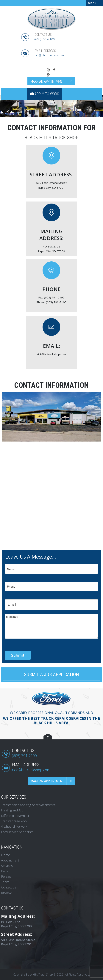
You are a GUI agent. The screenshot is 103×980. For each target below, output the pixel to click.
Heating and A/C (12, 810)
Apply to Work (45, 94)
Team (5, 882)
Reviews (7, 893)
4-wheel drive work (14, 826)
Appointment (10, 860)
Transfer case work (14, 821)
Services (7, 866)
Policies (6, 876)
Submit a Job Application (51, 675)
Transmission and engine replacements (28, 805)
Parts (5, 871)
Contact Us (9, 887)
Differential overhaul (15, 816)
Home (6, 855)
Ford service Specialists (17, 832)
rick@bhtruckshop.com (49, 55)
